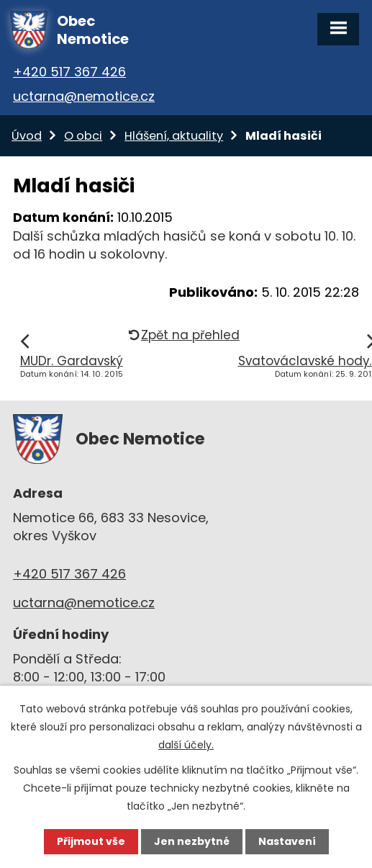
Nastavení (287, 841)
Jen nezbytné (192, 841)
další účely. (186, 745)
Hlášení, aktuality (174, 136)
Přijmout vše (91, 841)
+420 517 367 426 (69, 72)
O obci (83, 136)
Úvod (27, 136)
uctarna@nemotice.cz (84, 96)
